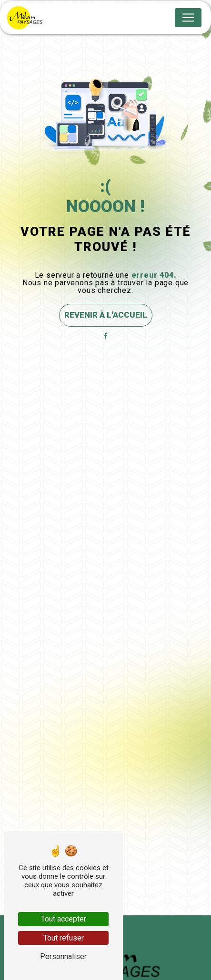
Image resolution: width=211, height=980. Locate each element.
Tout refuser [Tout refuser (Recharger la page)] (64, 938)
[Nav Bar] (188, 18)
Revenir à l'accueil (106, 315)
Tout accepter (64, 919)
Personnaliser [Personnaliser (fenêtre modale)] (63, 956)
